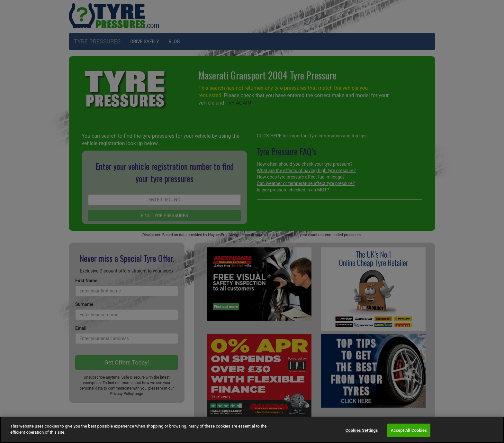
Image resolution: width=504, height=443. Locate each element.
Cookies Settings (362, 430)
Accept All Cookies (409, 430)
